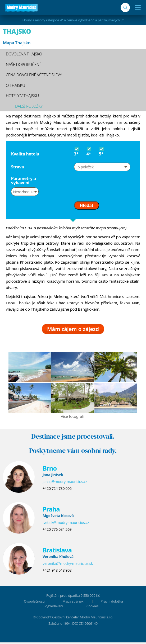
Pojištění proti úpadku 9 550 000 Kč (73, 597)
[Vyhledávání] (125, 8)
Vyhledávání (54, 608)
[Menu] (137, 8)
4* (90, 151)
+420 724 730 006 (57, 490)
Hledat (87, 205)
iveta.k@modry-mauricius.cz (66, 524)
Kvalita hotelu (25, 154)
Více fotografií (73, 418)
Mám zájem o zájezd (73, 331)
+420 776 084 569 (57, 531)
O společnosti (34, 603)
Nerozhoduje (24, 192)
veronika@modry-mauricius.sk (68, 565)
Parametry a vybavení (24, 181)
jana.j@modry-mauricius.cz (65, 483)
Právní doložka (112, 603)
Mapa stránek (73, 603)
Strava (18, 167)
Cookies (92, 608)
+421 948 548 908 (57, 572)
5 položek (86, 167)
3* (77, 151)
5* (102, 151)
